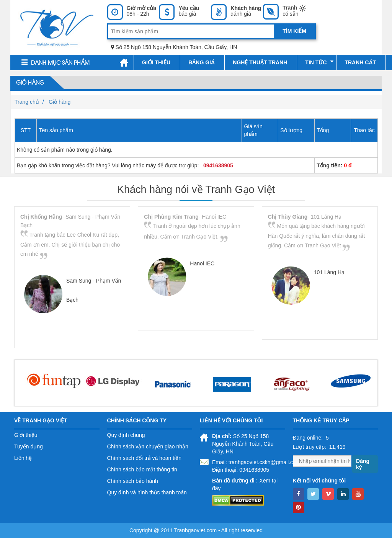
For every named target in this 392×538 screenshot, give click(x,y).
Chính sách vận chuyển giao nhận (148, 446)
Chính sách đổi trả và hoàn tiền (144, 458)
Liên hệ (23, 458)
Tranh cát (360, 62)
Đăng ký (363, 464)
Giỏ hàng (30, 83)
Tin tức (319, 62)
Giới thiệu (156, 62)
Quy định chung (126, 435)
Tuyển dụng (29, 446)
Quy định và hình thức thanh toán (147, 492)
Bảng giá (202, 62)
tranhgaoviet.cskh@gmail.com (265, 462)
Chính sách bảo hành (133, 481)
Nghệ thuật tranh (260, 62)
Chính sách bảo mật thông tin (142, 469)
